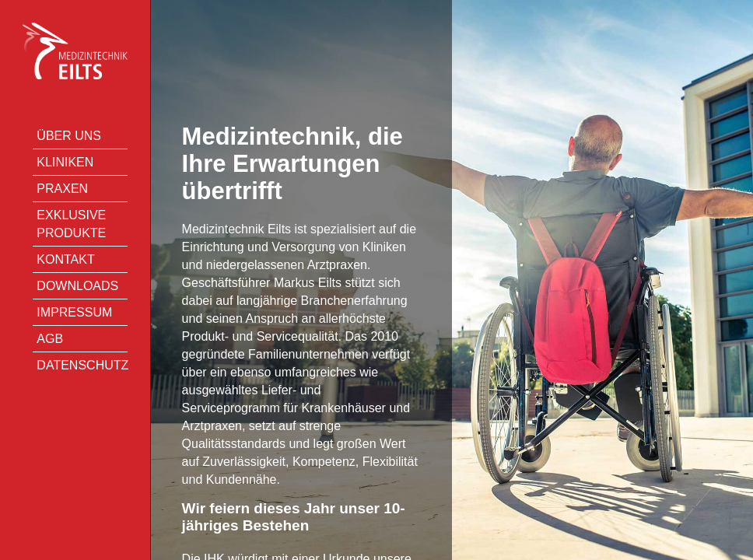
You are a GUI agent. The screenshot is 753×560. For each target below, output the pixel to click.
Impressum (74, 312)
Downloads (77, 286)
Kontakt (65, 259)
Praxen (62, 189)
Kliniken (65, 162)
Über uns (69, 136)
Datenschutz (82, 365)
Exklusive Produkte (71, 224)
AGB (50, 339)
